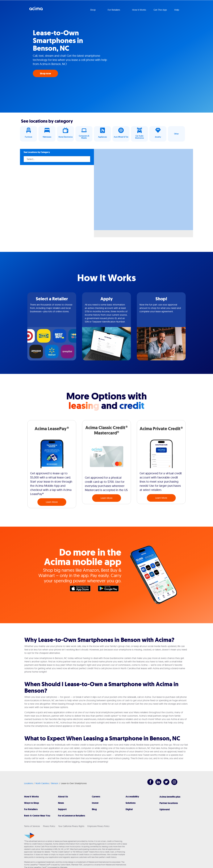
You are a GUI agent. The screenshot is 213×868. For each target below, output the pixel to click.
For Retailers (31, 809)
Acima (36, 10)
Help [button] (177, 10)
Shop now (45, 73)
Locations (28, 783)
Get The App (160, 10)
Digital (129, 809)
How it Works (139, 10)
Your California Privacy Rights (71, 826)
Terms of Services (32, 826)
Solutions (131, 803)
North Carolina (42, 783)
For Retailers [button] (114, 10)
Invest (95, 803)
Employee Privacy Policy (98, 826)
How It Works (31, 797)
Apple (82, 589)
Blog (94, 809)
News (61, 803)
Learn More (52, 502)
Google (110, 589)
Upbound (165, 809)
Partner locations (169, 803)
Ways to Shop (32, 803)
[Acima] (29, 836)
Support (62, 809)
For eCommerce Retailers (72, 816)
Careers (96, 797)
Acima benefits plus (170, 797)
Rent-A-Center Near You (37, 816)
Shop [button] (93, 10)
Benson (55, 783)
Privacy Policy (49, 826)
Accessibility (132, 797)
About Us (63, 797)
